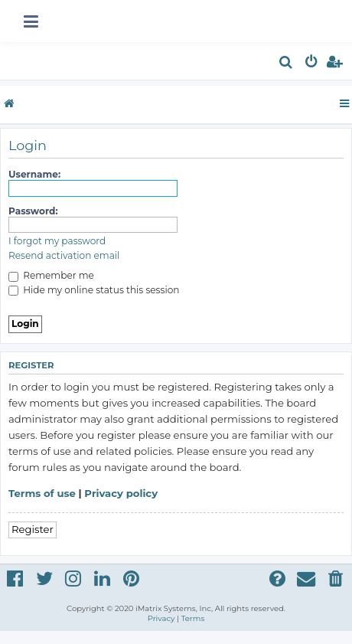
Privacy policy (121, 493)
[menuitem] (287, 64)
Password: (33, 211)
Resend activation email (64, 255)
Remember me (51, 275)
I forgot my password (57, 241)
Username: (34, 174)
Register (33, 529)
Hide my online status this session (94, 290)
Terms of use (42, 493)
